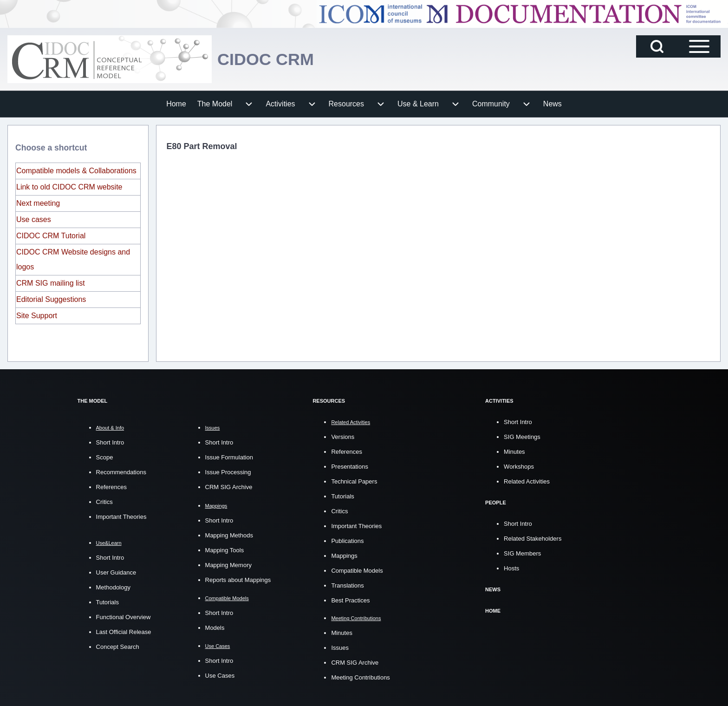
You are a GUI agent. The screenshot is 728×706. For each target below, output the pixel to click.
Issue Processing (228, 472)
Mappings (344, 555)
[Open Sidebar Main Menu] (699, 46)
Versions (343, 436)
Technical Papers (354, 481)
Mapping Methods (229, 535)
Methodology (113, 587)
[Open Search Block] (657, 46)
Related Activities (527, 481)
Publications (347, 540)
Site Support (37, 316)
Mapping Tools (225, 550)
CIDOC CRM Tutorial (51, 236)
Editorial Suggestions (51, 299)
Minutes (342, 632)
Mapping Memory (228, 565)
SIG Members (522, 552)
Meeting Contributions (360, 677)
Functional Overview (123, 617)
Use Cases (220, 676)
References (111, 487)
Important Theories (121, 517)
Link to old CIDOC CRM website (69, 187)
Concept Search (118, 647)
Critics (104, 502)
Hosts (511, 567)
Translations (347, 585)
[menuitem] (176, 104)
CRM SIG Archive (229, 487)
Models (215, 628)
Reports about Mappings (238, 580)
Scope (105, 457)
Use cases (34, 219)
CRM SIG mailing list (51, 283)
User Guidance (116, 572)
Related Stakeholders (533, 538)
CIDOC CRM (266, 59)
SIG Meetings (522, 436)
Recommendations (121, 472)
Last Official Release (124, 632)
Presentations (350, 466)
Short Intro (110, 442)
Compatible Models (357, 570)
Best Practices (350, 600)
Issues (340, 647)
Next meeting (38, 203)
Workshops (519, 466)
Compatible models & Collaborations (76, 171)
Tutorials (107, 602)
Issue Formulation (229, 457)
